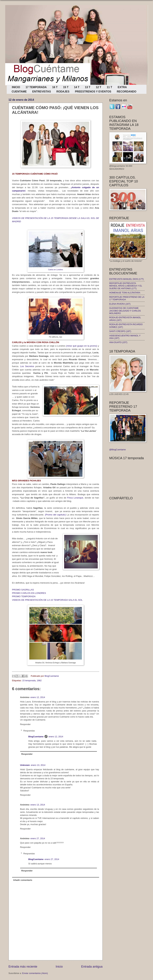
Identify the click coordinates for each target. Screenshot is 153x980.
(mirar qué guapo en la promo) (82, 346)
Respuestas (29, 731)
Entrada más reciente (23, 967)
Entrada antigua (92, 967)
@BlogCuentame (118, 450)
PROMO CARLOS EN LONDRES (29, 593)
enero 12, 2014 (38, 697)
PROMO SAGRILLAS (23, 590)
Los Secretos (27, 366)
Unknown (25, 765)
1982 (39, 680)
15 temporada (29, 680)
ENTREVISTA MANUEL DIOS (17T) (127, 279)
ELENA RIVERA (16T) (120, 304)
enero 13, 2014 (38, 765)
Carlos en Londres (55, 270)
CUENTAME (19, 92)
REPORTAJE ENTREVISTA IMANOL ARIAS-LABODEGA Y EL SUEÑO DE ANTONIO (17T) (126, 286)
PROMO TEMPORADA (24, 596)
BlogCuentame (36, 737)
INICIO (16, 87)
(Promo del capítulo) (56, 515)
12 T (99, 87)
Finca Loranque (75, 498)
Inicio (59, 967)
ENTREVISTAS (42, 92)
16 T (55, 87)
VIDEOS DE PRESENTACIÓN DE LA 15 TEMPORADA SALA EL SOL (47, 600)
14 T (77, 87)
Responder (25, 724)
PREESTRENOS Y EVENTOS (93, 92)
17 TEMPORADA (36, 87)
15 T (66, 87)
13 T (88, 87)
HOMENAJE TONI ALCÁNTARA (125, 293)
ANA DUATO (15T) (118, 342)
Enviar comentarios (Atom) (35, 973)
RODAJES (63, 92)
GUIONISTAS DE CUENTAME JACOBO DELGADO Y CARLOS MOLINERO (125, 311)
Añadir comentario (23, 880)
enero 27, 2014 (38, 838)
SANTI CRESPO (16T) (120, 331)
